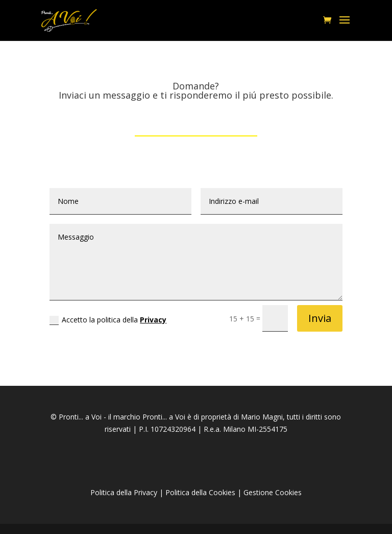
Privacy (153, 320)
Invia (320, 318)
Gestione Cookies (273, 492)
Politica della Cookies (200, 492)
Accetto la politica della (108, 320)
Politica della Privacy (124, 492)
